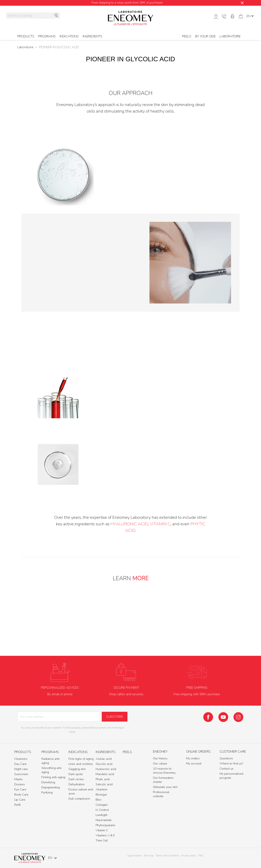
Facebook (208, 717)
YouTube (223, 717)
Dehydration (77, 784)
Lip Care (20, 800)
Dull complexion (79, 799)
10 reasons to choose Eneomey (164, 771)
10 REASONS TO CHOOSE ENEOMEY (130, 629)
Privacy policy (189, 856)
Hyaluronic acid (106, 769)
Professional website (161, 794)
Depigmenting (51, 787)
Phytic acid (103, 779)
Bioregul (101, 794)
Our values (160, 763)
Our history (160, 758)
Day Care (20, 764)
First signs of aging (81, 759)
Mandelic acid (105, 774)
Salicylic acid (104, 784)
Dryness (20, 784)
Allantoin (102, 789)
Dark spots (76, 774)
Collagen (102, 805)
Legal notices (135, 856)
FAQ (201, 856)
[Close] (242, 3)
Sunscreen (21, 774)
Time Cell (102, 840)
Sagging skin (77, 769)
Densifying (48, 782)
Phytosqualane (105, 825)
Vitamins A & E (105, 835)
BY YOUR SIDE (205, 36)
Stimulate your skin (165, 787)
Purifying (47, 792)
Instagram (238, 717)
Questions (226, 758)
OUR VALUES (145, 617)
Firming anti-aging (53, 777)
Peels (187, 36)
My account (194, 763)
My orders (193, 758)
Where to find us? (231, 763)
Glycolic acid (104, 764)
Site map (149, 856)
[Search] (33, 16)
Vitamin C (160, 524)
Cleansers (21, 759)
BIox (98, 800)
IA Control (102, 810)
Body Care (21, 794)
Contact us (227, 769)
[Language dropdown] (251, 16)
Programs (47, 36)
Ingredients (92, 36)
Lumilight (101, 815)
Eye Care (20, 789)
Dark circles (76, 779)
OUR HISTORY (115, 617)
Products (26, 36)
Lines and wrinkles (81, 764)
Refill (18, 805)
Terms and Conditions (168, 856)
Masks (18, 779)
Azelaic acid (104, 759)
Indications (69, 36)
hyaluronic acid (129, 524)
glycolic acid (203, 175)
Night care (21, 769)
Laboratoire (230, 36)
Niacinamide (104, 820)
